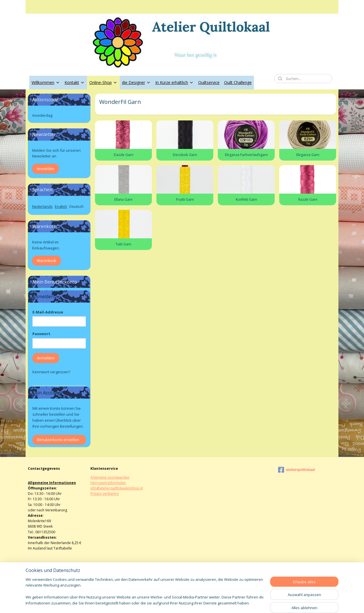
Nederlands (42, 206)
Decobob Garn (185, 155)
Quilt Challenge (238, 82)
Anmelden (45, 169)
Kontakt (75, 82)
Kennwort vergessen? (51, 372)
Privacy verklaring (105, 494)
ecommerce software (197, 603)
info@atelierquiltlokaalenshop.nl (117, 488)
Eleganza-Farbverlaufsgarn (246, 155)
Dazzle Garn (123, 155)
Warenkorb (46, 261)
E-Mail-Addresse (48, 312)
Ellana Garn (123, 199)
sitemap (163, 603)
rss (175, 603)
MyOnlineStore (248, 603)
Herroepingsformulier (108, 483)
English (61, 206)
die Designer (136, 82)
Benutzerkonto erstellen (58, 440)
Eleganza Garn (308, 155)
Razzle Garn (308, 199)
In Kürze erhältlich (174, 82)
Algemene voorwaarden (110, 477)
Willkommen (46, 82)
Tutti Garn (123, 244)
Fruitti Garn (185, 199)
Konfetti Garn (246, 199)
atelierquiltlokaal (297, 470)
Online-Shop (103, 82)
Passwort (41, 334)
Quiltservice (209, 82)
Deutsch (76, 206)
